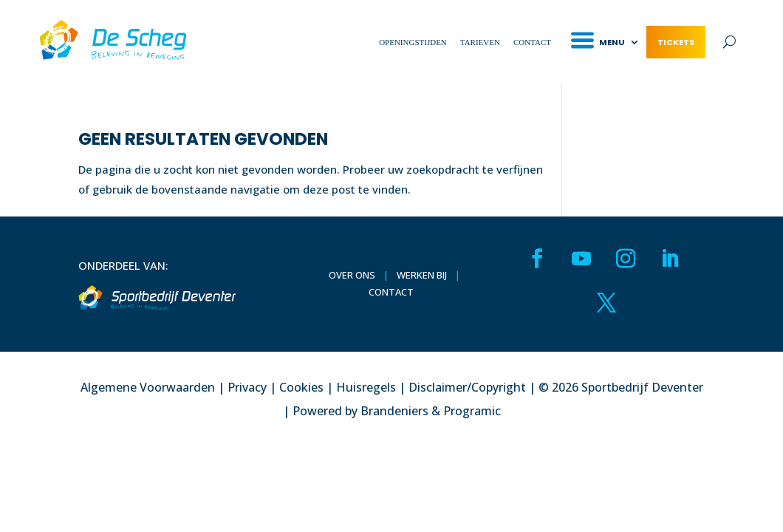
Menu (612, 42)
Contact (532, 42)
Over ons (352, 275)
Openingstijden (413, 42)
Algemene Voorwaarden (148, 387)
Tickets (676, 42)
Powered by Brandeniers (360, 411)
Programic (472, 411)
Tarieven (480, 42)
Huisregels (366, 387)
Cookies (301, 387)
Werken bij (422, 275)
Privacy (247, 387)
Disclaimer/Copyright (467, 387)
